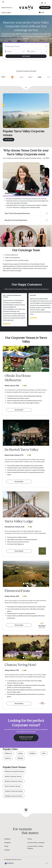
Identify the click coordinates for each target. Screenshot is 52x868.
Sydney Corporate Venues (13, 776)
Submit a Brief (45, 8)
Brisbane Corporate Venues (14, 781)
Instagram (8, 843)
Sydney (21, 753)
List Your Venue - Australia (36, 843)
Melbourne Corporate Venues (14, 771)
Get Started (26, 56)
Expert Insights (6, 13)
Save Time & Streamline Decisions (17, 213)
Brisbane (33, 753)
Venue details (19, 410)
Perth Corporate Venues (13, 786)
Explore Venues (6, 8)
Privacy (30, 839)
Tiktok (6, 846)
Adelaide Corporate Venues (14, 796)
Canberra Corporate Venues (14, 791)
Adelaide (20, 758)
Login (42, 12)
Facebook (7, 839)
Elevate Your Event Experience (16, 220)
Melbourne (8, 753)
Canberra (8, 758)
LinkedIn (7, 850)
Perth (44, 753)
